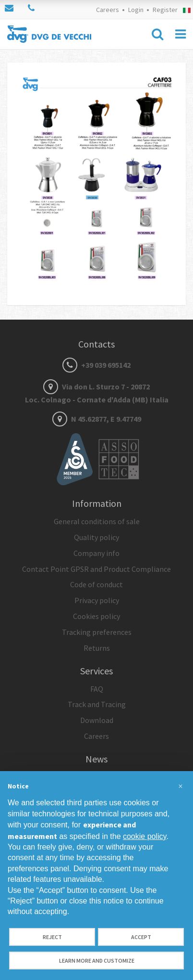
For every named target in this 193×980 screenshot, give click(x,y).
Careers (108, 10)
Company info (96, 553)
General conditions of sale (97, 521)
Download (97, 720)
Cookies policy (96, 616)
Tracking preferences (97, 632)
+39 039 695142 (96, 365)
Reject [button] (52, 937)
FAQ (97, 689)
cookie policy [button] (145, 836)
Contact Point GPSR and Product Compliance (96, 569)
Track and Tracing (97, 704)
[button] (181, 787)
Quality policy (96, 537)
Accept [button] (141, 937)
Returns (97, 648)
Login (136, 10)
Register (165, 10)
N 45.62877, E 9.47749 (97, 419)
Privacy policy (97, 600)
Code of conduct (96, 584)
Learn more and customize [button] (97, 961)
